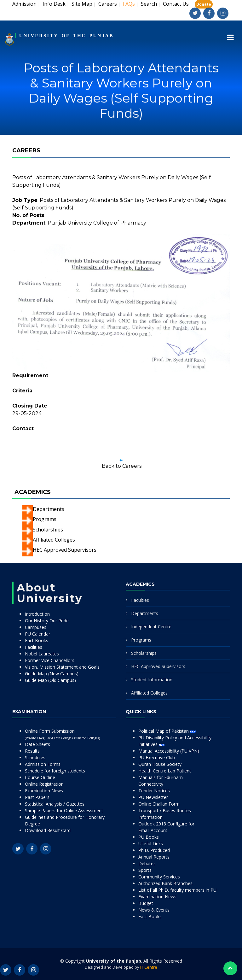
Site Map (82, 4)
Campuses (36, 627)
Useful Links (151, 844)
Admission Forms (43, 764)
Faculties (140, 600)
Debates (147, 863)
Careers (108, 4)
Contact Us (176, 4)
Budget (146, 903)
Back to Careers (122, 466)
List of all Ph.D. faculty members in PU (177, 890)
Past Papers (37, 797)
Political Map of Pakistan (167, 731)
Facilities (34, 647)
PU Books (149, 837)
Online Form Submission (62, 734)
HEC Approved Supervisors (65, 550)
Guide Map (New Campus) (52, 674)
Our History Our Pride (47, 621)
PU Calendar (37, 634)
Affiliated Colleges (54, 540)
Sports (145, 870)
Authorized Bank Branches (165, 883)
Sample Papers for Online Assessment (64, 810)
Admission (24, 4)
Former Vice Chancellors (50, 660)
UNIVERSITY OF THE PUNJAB (66, 36)
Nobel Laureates (42, 654)
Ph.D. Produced (154, 850)
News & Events (154, 910)
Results (32, 751)
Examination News (44, 791)
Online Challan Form (159, 804)
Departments (49, 509)
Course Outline (40, 777)
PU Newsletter (153, 797)
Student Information (152, 680)
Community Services (159, 877)
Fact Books (37, 640)
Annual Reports (154, 857)
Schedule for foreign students (55, 771)
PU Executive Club (157, 757)
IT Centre (149, 967)
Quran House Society (160, 764)
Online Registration (44, 784)
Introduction (37, 614)
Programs (45, 519)
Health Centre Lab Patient (165, 771)
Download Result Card (48, 830)
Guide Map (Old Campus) (50, 680)
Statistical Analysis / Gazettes (55, 804)
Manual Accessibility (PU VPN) (169, 751)
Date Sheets (37, 744)
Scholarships (48, 530)
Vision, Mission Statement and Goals (62, 667)
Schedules (35, 757)
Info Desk (54, 4)
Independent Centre (151, 627)
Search (149, 4)
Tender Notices (154, 791)
